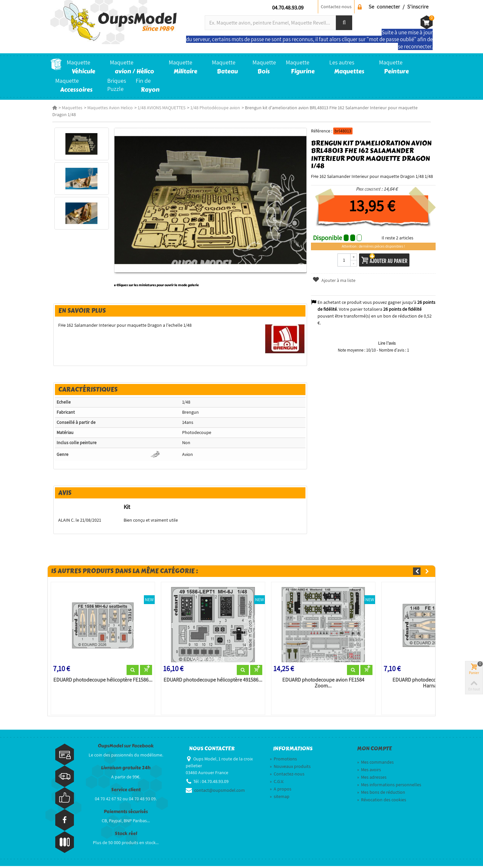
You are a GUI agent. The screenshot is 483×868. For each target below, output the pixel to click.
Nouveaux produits (290, 768)
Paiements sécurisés (126, 814)
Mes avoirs (369, 772)
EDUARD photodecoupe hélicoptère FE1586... (101, 682)
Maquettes (70, 108)
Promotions (283, 761)
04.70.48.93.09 (288, 8)
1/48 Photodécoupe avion (213, 108)
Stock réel (126, 835)
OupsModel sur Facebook (126, 748)
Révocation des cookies (382, 802)
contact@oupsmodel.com (220, 792)
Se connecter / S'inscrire (398, 7)
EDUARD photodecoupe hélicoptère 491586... (212, 682)
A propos (281, 791)
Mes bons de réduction (381, 794)
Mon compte (374, 751)
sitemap (280, 798)
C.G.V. (277, 783)
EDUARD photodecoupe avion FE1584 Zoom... (323, 685)
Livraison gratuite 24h (126, 770)
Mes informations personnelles (389, 787)
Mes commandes (375, 764)
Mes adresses (372, 779)
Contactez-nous (336, 7)
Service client (126, 792)
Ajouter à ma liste (335, 280)
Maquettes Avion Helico (108, 108)
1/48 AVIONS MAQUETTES (160, 108)
